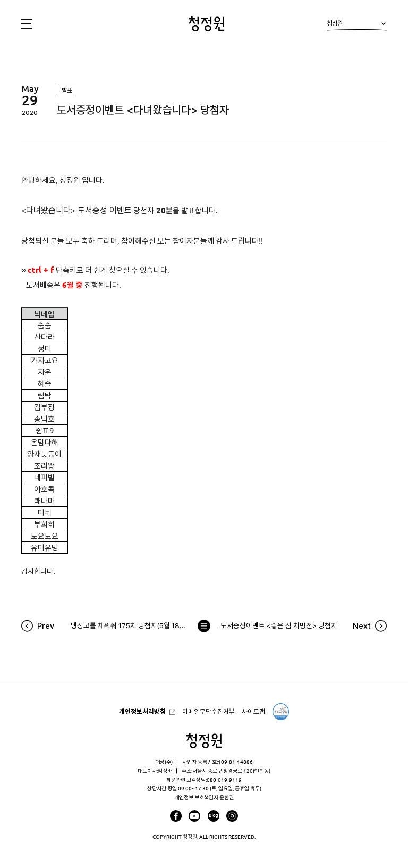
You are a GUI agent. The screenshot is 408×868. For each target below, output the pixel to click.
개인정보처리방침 (142, 711)
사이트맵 (253, 711)
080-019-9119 (224, 780)
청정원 (357, 25)
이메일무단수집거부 (209, 711)
